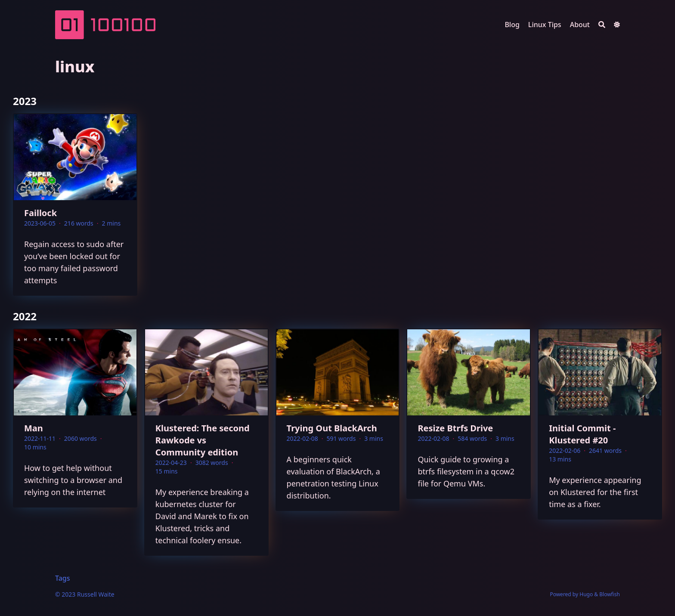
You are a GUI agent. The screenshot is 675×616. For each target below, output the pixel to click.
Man (34, 428)
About (580, 25)
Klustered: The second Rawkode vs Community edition (203, 440)
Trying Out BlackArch (332, 428)
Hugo (586, 594)
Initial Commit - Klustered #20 (582, 434)
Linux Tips (545, 25)
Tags (63, 578)
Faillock (40, 213)
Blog (512, 25)
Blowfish (610, 594)
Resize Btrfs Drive (455, 428)
